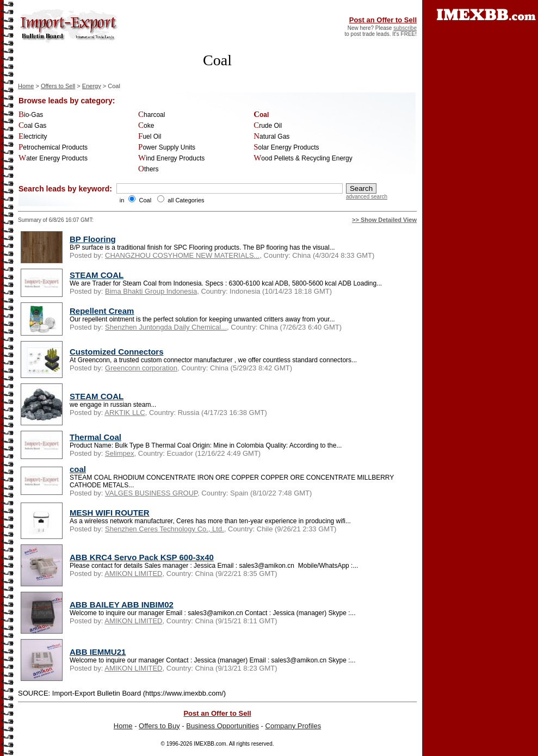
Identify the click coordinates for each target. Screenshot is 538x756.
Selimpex (119, 453)
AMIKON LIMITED (133, 574)
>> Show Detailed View (384, 220)
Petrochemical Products (53, 147)
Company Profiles (293, 726)
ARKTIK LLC (125, 413)
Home (26, 86)
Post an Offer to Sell (383, 20)
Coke (146, 126)
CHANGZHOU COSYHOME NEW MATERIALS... (182, 255)
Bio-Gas (31, 115)
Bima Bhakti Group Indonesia (151, 291)
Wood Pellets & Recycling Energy (303, 158)
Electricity (33, 137)
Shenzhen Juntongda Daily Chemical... (166, 327)
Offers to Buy (159, 726)
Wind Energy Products (171, 158)
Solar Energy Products (286, 147)
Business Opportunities (222, 726)
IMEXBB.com (210, 744)
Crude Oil (268, 126)
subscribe (405, 28)
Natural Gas (271, 137)
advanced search (367, 197)
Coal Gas (32, 126)
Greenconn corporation (141, 368)
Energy (92, 86)
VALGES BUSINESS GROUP (151, 493)
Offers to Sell (58, 86)
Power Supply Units (167, 147)
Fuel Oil (150, 137)
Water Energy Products (53, 158)
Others (149, 169)
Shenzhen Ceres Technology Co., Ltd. (165, 529)
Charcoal (151, 115)
